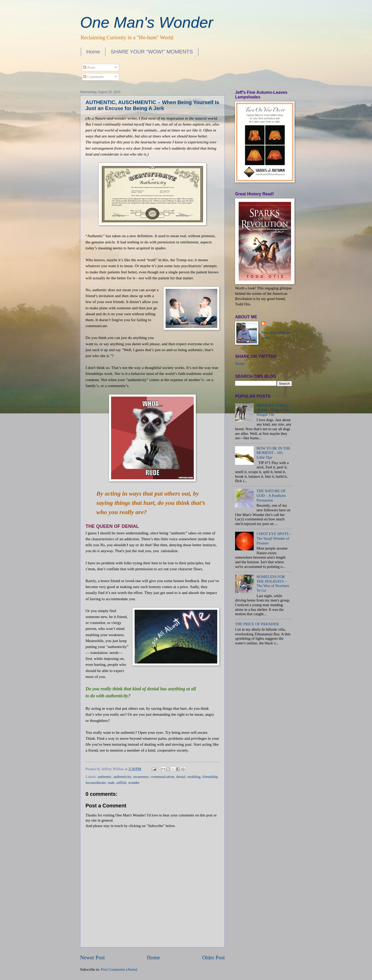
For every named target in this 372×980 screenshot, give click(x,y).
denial (181, 777)
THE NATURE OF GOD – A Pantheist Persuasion (271, 495)
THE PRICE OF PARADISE (257, 624)
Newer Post (92, 958)
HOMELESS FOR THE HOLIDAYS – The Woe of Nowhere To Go (273, 584)
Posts (89, 67)
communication (162, 777)
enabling (194, 777)
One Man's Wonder (147, 22)
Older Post (213, 958)
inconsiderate (96, 783)
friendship (210, 777)
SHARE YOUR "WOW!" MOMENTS (152, 52)
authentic (105, 777)
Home (93, 52)
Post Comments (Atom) (119, 969)
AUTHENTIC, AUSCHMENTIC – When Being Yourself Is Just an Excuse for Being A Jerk (152, 105)
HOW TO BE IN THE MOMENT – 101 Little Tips (273, 453)
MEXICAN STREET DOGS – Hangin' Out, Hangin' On (273, 410)
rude (111, 783)
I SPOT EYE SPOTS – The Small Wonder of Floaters (274, 538)
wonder (134, 783)
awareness (141, 777)
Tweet (240, 364)
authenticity (122, 777)
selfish (121, 783)
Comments (93, 77)
